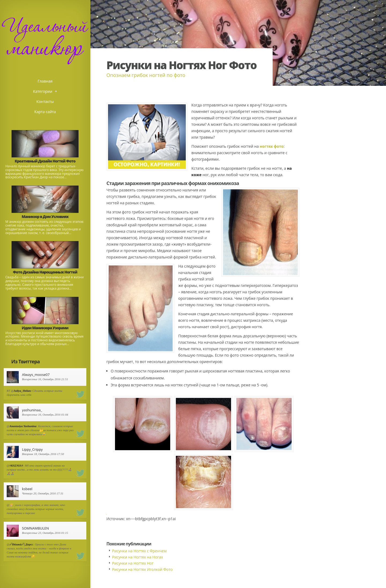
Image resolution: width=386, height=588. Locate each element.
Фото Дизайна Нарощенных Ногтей (45, 272)
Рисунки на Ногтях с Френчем (139, 551)
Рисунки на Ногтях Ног (133, 563)
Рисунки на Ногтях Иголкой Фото (142, 569)
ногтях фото (272, 146)
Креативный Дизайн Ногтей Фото (45, 161)
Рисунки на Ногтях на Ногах (138, 557)
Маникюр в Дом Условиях (45, 217)
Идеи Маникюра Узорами (45, 328)
